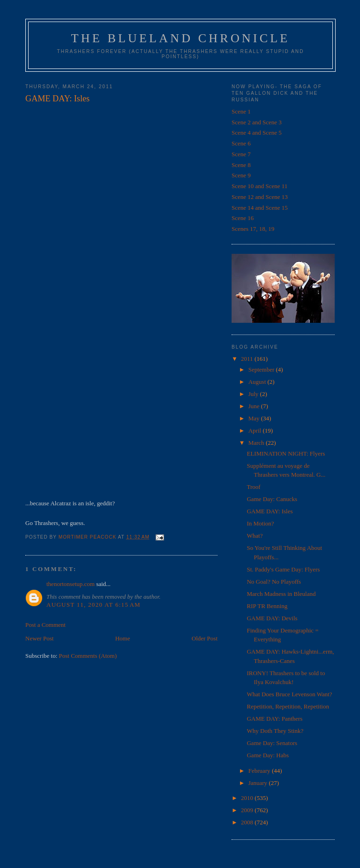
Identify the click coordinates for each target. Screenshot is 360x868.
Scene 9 (241, 175)
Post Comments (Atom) (88, 656)
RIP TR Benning (267, 606)
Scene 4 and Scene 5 (257, 133)
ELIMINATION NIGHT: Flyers (286, 453)
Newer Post (39, 638)
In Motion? (260, 523)
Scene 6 (241, 143)
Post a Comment (45, 625)
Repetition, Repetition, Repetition (288, 706)
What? (255, 536)
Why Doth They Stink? (275, 731)
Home (123, 638)
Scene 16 (243, 218)
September (262, 369)
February (260, 771)
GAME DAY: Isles (270, 511)
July (254, 394)
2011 (248, 359)
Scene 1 (241, 111)
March (257, 443)
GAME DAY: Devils (272, 618)
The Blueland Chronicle (181, 38)
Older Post (205, 638)
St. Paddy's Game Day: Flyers (283, 569)
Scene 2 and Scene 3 (257, 122)
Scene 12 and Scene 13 (260, 197)
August (258, 382)
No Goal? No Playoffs (274, 582)
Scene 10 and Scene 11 (259, 186)
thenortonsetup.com (71, 584)
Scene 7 (241, 154)
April (256, 430)
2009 (248, 810)
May (255, 418)
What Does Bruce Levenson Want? (289, 694)
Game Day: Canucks (272, 499)
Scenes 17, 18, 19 (253, 229)
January (259, 783)
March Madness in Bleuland (281, 594)
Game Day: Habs (268, 755)
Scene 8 (241, 165)
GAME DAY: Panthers (274, 719)
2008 (248, 822)
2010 (248, 798)
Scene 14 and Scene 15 (260, 208)
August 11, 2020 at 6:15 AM (94, 605)
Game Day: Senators (272, 743)
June (255, 406)
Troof (253, 487)
